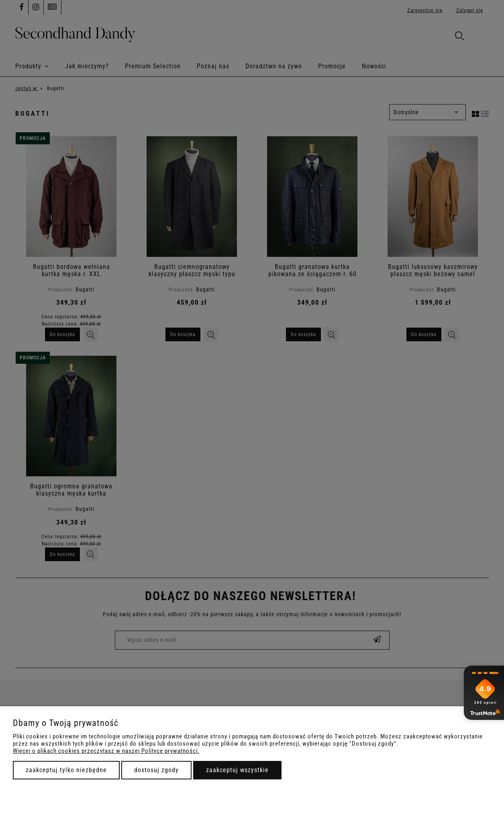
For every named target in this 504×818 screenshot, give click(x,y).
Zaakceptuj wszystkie (237, 770)
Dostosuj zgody (156, 770)
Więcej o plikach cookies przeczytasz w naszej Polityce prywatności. (106, 751)
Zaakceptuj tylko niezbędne (66, 770)
